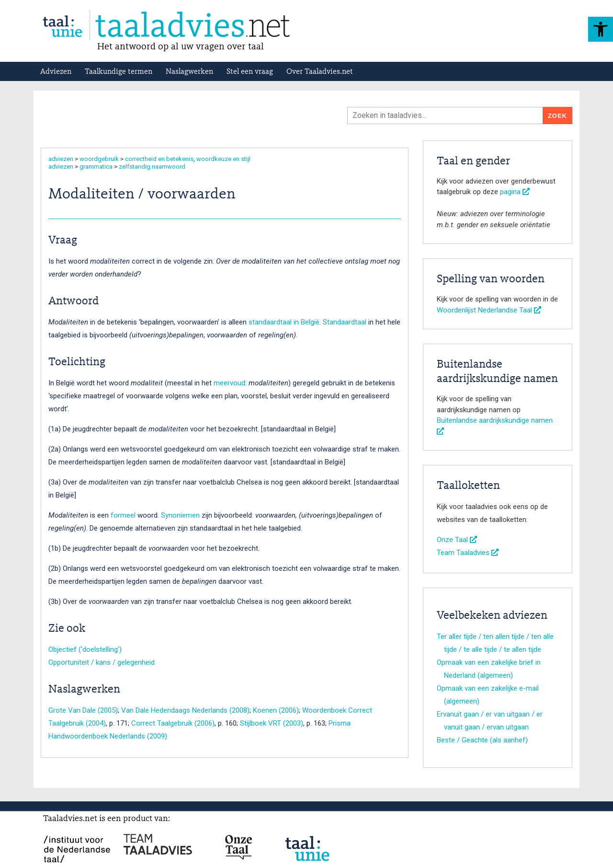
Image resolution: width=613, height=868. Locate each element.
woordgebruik (99, 159)
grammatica (96, 167)
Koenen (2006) (276, 710)
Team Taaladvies (468, 553)
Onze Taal (457, 540)
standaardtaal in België (284, 322)
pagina (515, 192)
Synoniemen (180, 515)
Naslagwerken (189, 72)
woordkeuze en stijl (223, 159)
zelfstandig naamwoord (152, 167)
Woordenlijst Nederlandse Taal (489, 310)
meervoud (229, 383)
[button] (601, 29)
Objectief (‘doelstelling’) (85, 649)
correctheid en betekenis (159, 159)
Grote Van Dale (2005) (83, 710)
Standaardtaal (345, 322)
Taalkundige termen (119, 72)
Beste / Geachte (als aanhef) (482, 740)
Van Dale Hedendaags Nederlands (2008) (185, 710)
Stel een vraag (250, 72)
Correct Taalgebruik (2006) (173, 723)
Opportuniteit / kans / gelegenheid (102, 662)
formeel (123, 515)
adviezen (61, 159)
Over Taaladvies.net (320, 72)
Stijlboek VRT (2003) (272, 723)
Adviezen (56, 72)
